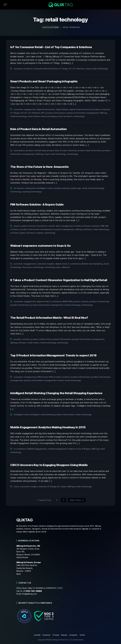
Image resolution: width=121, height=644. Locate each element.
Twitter (82, 635)
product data (53, 150)
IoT (70, 69)
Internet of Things (59, 69)
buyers (17, 226)
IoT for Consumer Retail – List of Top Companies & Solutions (51, 47)
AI (15, 188)
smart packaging (49, 116)
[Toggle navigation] (5, 5)
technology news (53, 267)
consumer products (23, 69)
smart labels (34, 116)
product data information (90, 150)
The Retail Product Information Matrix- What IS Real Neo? (49, 318)
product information (55, 113)
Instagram (73, 635)
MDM (65, 301)
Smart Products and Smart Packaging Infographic (44, 81)
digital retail (75, 109)
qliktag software (84, 229)
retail (88, 69)
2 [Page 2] (64, 500)
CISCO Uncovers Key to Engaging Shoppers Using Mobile (49, 465)
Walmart (66, 267)
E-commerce (55, 301)
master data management (61, 226)
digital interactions (46, 109)
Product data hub (68, 150)
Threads (56, 635)
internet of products (92, 109)
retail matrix (33, 343)
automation (19, 150)
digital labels (62, 109)
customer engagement (25, 109)
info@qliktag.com (29, 594)
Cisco (16, 487)
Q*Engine (86, 449)
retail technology (100, 69)
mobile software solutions (87, 226)
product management (64, 229)
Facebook (46, 635)
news (64, 487)
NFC (43, 113)
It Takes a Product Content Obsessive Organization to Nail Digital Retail (59, 280)
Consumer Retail (42, 69)
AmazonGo (31, 188)
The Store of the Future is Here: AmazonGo (40, 167)
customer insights (46, 264)
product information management (83, 113)
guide (24, 226)
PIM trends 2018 (45, 377)
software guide (18, 233)
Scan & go (27, 267)
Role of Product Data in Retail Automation (38, 129)
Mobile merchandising (92, 264)
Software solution (35, 233)
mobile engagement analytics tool (64, 449)
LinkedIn (37, 635)
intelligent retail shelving (42, 415)
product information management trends (44, 380)
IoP (22, 113)
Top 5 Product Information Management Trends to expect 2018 (53, 355)
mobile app (76, 188)
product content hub (36, 150)
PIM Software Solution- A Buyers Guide (37, 204)
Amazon (20, 188)
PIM (102, 226)
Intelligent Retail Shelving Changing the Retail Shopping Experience (56, 393)
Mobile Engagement (37, 449)
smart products (65, 116)
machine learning (61, 188)
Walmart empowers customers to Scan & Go (40, 246)
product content (80, 301)
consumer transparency (25, 377)
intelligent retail (45, 188)
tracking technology (32, 192)
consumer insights (29, 487)
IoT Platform (79, 69)
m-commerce (74, 264)
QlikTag (103, 113)
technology (79, 116)
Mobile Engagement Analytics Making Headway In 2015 (48, 427)
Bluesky (64, 635)
